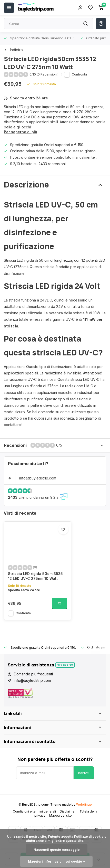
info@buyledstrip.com (38, 478)
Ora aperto (65, 664)
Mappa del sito (61, 815)
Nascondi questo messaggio (57, 850)
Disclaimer (68, 811)
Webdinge (84, 804)
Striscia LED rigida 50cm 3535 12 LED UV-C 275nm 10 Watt (35, 576)
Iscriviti (84, 773)
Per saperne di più (21, 132)
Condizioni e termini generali (34, 811)
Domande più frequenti (33, 674)
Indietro (13, 50)
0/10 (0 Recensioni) (44, 74)
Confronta (79, 74)
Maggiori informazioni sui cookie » (56, 861)
